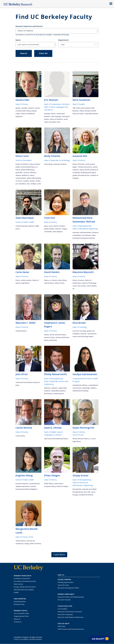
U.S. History (53, 280)
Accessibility (24, 639)
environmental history (28, 167)
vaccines (26, 173)
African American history (81, 439)
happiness (19, 116)
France (18, 280)
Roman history (20, 436)
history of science (78, 280)
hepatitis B (23, 184)
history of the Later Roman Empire (84, 164)
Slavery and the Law (50, 340)
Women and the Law (62, 337)
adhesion (47, 388)
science (37, 108)
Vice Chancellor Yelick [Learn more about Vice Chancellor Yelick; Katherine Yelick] (21, 613)
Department (63, 40)
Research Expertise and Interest (29, 26)
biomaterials (77, 489)
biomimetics (48, 394)
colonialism (48, 232)
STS (74, 289)
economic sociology (79, 331)
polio (39, 184)
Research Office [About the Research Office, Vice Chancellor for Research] (21, 611)
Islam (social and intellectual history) (56, 439)
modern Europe (26, 280)
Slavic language (56, 116)
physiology (86, 388)
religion (65, 229)
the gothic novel (55, 122)
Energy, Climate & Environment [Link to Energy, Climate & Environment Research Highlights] (25, 587)
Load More (59, 555)
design (27, 544)
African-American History (58, 335)
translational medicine (80, 385)
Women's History (50, 337)
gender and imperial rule (81, 175)
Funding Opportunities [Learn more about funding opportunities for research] (66, 582)
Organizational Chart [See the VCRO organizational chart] (21, 616)
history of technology (89, 283)
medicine (31, 108)
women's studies (59, 226)
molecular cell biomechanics (82, 233)
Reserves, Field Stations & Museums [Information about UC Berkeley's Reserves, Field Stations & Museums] (71, 617)
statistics (93, 388)
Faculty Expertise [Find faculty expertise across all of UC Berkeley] (20, 601)
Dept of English (79, 104)
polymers (54, 388)
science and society (79, 286)
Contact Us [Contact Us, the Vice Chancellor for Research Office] (18, 622)
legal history (25, 283)
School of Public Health (25, 222)
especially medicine (92, 114)
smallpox (33, 184)
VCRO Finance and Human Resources (71, 629)
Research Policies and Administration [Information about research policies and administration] (71, 597)
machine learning (21, 226)
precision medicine (22, 484)
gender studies (49, 229)
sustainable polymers (58, 391)
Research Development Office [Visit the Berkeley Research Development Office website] (68, 588)
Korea (51, 226)
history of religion (62, 486)
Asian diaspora (58, 232)
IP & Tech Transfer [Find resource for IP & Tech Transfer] (64, 600)
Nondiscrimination (36, 639)
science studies (91, 286)
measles (26, 181)
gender (18, 108)
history (53, 114)
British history (49, 484)
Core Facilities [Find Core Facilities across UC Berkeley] (63, 609)
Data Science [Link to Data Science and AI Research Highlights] (18, 584)
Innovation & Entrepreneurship (25, 581)
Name (18, 40)
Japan (46, 226)
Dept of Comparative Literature (57, 104)
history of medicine (56, 119)
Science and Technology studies (83, 336)
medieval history (21, 331)
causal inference (35, 484)
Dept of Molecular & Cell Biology (57, 160)
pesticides (19, 173)
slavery (46, 335)
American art (31, 541)
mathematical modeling (80, 391)
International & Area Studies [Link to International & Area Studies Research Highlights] (24, 590)
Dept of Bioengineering (82, 226)
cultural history (49, 283)
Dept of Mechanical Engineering (85, 229)
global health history (28, 170)
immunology (48, 164)
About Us (17, 619)
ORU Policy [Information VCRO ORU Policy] (62, 626)
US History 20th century (23, 111)
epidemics (25, 175)
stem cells (87, 492)
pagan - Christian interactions (82, 167)
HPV (28, 184)
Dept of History (22, 104)
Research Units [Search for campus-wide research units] (19, 604)
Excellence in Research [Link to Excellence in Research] (22, 578)
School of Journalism (24, 160)
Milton (82, 111)
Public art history (35, 544)
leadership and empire (88, 173)
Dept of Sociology (80, 327)
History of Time (60, 283)
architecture (20, 544)
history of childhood (28, 114)
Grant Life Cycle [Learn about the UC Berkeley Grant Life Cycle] (63, 585)
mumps (32, 181)
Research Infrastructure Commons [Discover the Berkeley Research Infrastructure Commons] (70, 612)
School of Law (78, 435)
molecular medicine (60, 164)
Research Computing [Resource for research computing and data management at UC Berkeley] (65, 614)
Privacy (16, 639)
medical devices (59, 394)
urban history (62, 280)
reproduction (92, 334)
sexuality (24, 108)
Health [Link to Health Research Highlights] (16, 592)
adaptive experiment (22, 486)
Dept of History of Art (24, 537)
